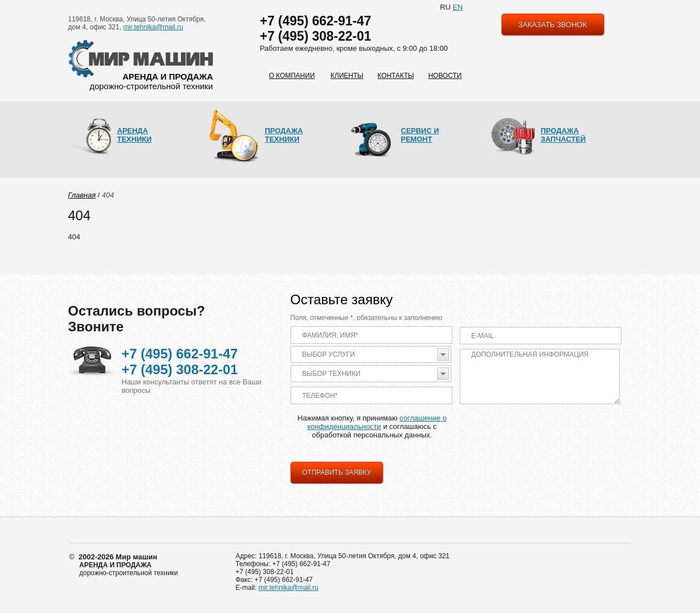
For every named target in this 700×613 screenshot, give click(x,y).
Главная (82, 195)
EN (457, 7)
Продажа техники (284, 135)
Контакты (396, 76)
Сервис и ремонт (420, 135)
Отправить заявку (337, 472)
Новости (445, 76)
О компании (292, 76)
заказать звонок (553, 25)
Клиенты (347, 76)
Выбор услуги (329, 354)
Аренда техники (135, 135)
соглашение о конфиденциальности (377, 422)
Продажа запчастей (563, 135)
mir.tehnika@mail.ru (153, 27)
